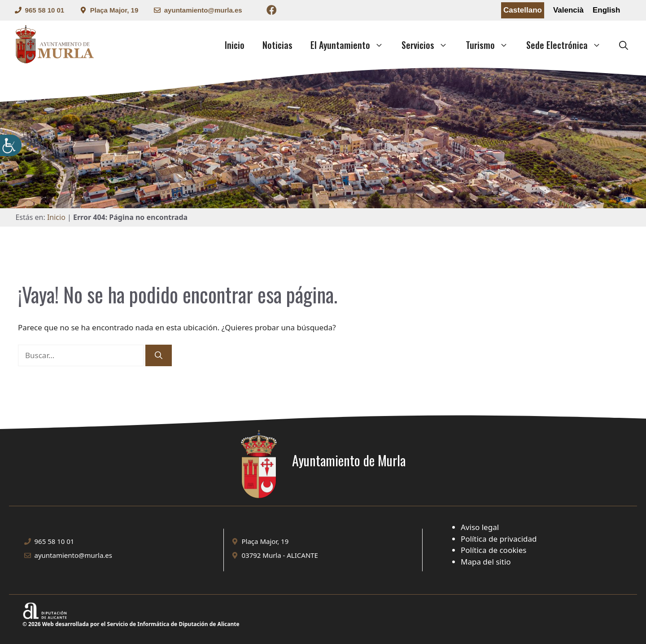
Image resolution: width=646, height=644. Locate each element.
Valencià (568, 10)
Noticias (277, 45)
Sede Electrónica (568, 45)
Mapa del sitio (486, 562)
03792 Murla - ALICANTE (280, 555)
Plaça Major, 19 (114, 10)
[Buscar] (159, 355)
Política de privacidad (499, 539)
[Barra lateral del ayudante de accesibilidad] (11, 145)
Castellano (523, 10)
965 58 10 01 (45, 10)
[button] (624, 45)
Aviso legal (480, 527)
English (606, 10)
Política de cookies (493, 550)
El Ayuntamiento (351, 45)
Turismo (491, 45)
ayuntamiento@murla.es (203, 10)
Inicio (235, 45)
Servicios (429, 45)
